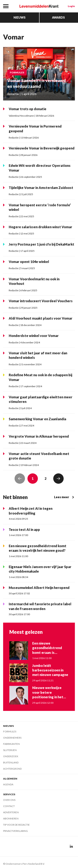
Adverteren (11, 812)
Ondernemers (12, 738)
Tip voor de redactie (16, 825)
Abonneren (11, 818)
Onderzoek (11, 756)
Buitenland (11, 762)
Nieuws (20, 17)
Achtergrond (12, 769)
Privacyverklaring (15, 831)
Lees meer (64, 497)
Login (71, 6)
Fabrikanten (11, 744)
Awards (58, 17)
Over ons (9, 800)
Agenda (8, 784)
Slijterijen (10, 750)
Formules (10, 731)
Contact (9, 806)
